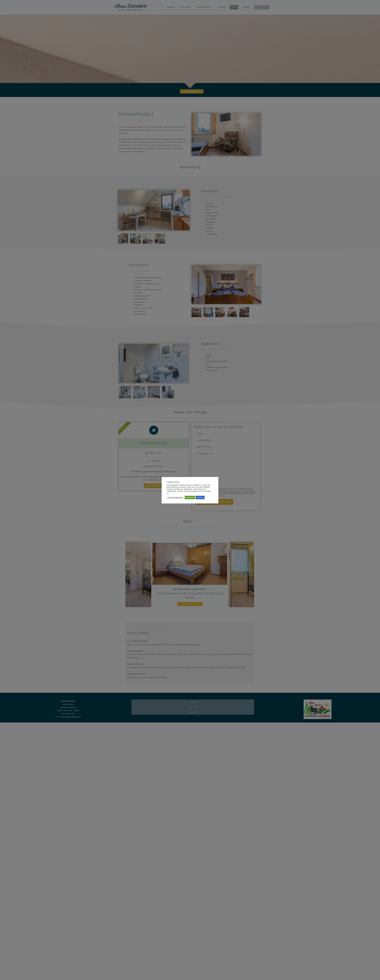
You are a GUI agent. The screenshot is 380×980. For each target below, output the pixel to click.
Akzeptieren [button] (190, 497)
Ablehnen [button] (200, 497)
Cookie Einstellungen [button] (175, 498)
